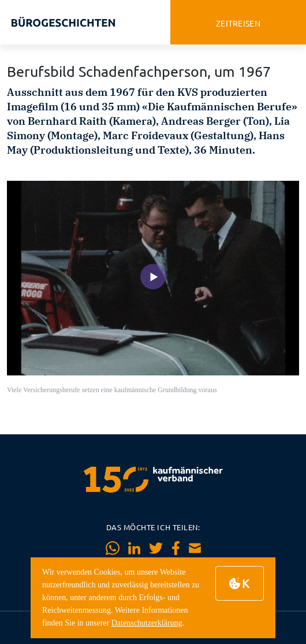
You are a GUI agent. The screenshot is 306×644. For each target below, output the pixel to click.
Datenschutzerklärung (147, 623)
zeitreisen (238, 23)
